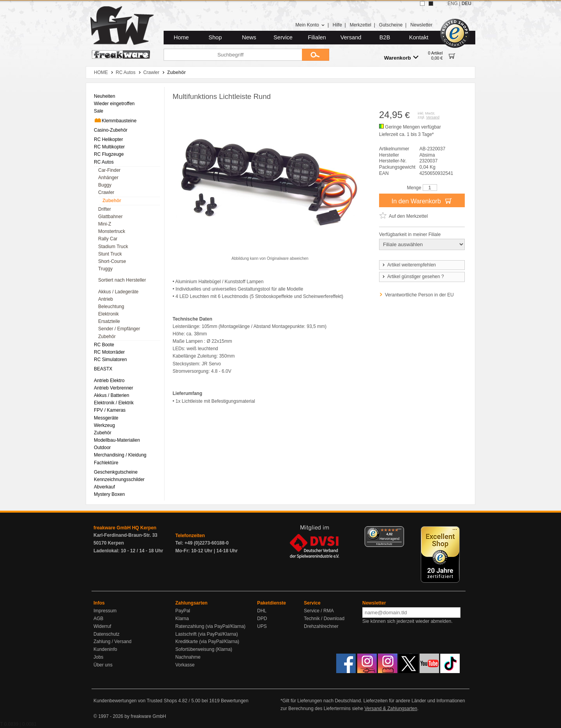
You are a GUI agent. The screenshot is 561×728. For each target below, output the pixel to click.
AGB (98, 619)
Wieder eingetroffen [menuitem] (114, 104)
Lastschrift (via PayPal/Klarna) (207, 634)
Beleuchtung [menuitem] (111, 307)
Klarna (182, 619)
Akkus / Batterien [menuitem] (112, 395)
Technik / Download (324, 619)
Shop (215, 37)
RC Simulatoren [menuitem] (110, 360)
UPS (262, 626)
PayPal (183, 611)
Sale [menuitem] (99, 111)
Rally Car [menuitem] (108, 239)
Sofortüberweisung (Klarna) (204, 649)
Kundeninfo (105, 649)
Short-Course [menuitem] (112, 261)
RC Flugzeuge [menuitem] (109, 154)
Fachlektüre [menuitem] (106, 463)
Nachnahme (188, 657)
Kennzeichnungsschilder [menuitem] (119, 479)
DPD (262, 619)
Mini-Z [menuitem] (105, 224)
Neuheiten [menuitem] (105, 96)
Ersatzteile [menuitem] (109, 321)
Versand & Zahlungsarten (391, 709)
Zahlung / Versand (112, 642)
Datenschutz (107, 634)
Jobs (98, 657)
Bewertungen (235, 701)
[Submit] (316, 55)
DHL (262, 611)
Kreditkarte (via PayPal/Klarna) (207, 642)
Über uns (103, 665)
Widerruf (102, 626)
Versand (351, 37)
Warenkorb (401, 57)
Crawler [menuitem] (106, 192)
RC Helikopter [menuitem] (108, 139)
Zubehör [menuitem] (112, 201)
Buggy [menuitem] (105, 185)
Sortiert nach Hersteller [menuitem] (122, 280)
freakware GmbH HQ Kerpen (125, 528)
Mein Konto (310, 25)
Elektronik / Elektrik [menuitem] (114, 403)
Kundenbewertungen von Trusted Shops (135, 701)
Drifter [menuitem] (105, 209)
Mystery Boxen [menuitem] (109, 494)
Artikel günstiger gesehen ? (413, 277)
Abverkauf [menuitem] (104, 487)
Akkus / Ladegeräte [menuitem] (118, 292)
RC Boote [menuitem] (104, 345)
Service (283, 37)
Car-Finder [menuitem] (109, 170)
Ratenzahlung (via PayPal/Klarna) (210, 626)
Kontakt (419, 37)
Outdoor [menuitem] (102, 448)
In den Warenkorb (422, 201)
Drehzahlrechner (321, 626)
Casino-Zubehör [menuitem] (111, 130)
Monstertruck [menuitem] (112, 231)
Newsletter (421, 25)
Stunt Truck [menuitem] (110, 254)
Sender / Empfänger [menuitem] (119, 329)
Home (181, 37)
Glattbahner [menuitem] (110, 217)
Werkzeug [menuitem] (104, 425)
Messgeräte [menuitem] (106, 418)
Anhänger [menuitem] (108, 178)
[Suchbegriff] (233, 55)
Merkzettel (361, 25)
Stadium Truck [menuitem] (113, 247)
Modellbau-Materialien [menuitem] (117, 440)
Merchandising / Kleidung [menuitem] (120, 455)
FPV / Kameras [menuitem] (110, 410)
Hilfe (337, 25)
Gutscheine (391, 25)
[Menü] (399, 531)
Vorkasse (185, 665)
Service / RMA (319, 611)
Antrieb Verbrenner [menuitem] (114, 388)
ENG (453, 4)
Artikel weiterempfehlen (409, 265)
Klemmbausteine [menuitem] (115, 120)
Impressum (105, 611)
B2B (385, 37)
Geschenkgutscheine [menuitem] (116, 472)
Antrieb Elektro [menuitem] (109, 381)
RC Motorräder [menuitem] (109, 352)
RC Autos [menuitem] (104, 162)
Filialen (317, 37)
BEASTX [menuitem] (103, 369)
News (249, 37)
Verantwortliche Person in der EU (419, 295)
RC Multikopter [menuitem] (109, 147)
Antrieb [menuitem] (106, 299)
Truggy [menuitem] (105, 269)
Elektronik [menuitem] (108, 314)
